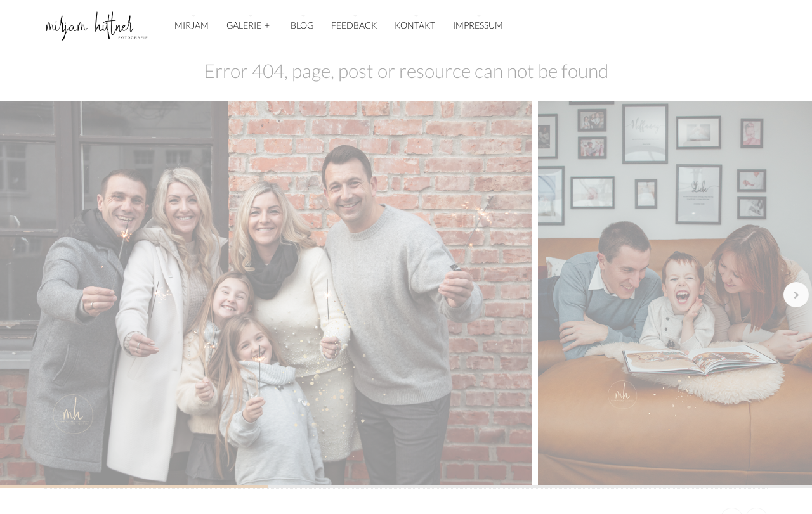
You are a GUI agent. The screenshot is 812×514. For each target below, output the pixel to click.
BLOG (302, 25)
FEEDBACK (354, 25)
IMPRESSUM (478, 25)
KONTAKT (415, 25)
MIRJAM (192, 25)
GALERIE (249, 24)
